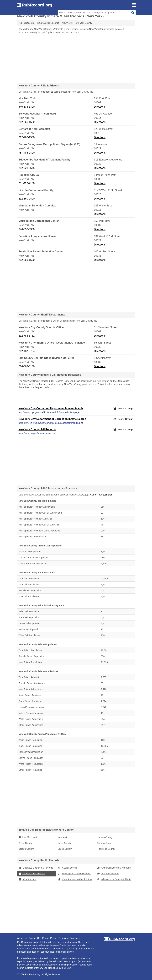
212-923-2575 (27, 168)
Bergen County (26, 849)
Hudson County (105, 837)
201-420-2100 (27, 183)
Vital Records (28, 879)
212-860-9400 (27, 199)
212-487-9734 (27, 351)
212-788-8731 (27, 336)
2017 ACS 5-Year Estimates (98, 495)
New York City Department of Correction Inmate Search (52, 419)
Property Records (108, 874)
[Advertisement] (76, 58)
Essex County (65, 849)
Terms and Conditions (69, 938)
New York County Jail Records (37, 429)
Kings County (64, 843)
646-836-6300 (27, 107)
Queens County (105, 843)
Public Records (26, 23)
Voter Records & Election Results (77, 879)
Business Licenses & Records (36, 868)
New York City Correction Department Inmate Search (51, 408)
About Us (22, 938)
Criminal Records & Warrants (114, 868)
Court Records (67, 868)
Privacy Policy (49, 938)
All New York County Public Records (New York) (116, 879)
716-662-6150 (27, 366)
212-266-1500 (27, 122)
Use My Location (29, 837)
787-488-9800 (27, 153)
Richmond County (106, 849)
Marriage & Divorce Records (74, 874)
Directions (100, 107)
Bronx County (25, 843)
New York (62, 837)
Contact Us (34, 938)
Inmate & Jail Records (32, 874)
